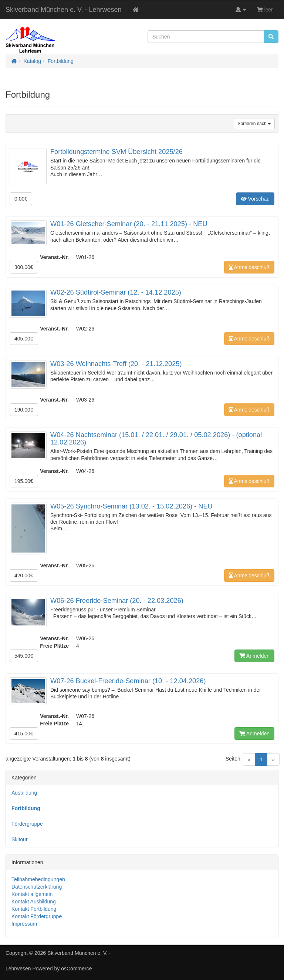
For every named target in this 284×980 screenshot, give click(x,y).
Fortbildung (61, 61)
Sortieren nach (254, 124)
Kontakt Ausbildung (34, 902)
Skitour (20, 839)
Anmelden (254, 656)
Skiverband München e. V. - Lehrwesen (64, 10)
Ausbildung (24, 793)
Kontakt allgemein (32, 894)
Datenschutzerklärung (37, 887)
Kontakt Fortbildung (34, 909)
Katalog (32, 61)
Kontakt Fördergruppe (37, 916)
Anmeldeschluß (249, 267)
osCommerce (76, 969)
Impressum (24, 924)
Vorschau (255, 199)
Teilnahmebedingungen (38, 879)
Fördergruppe (27, 824)
